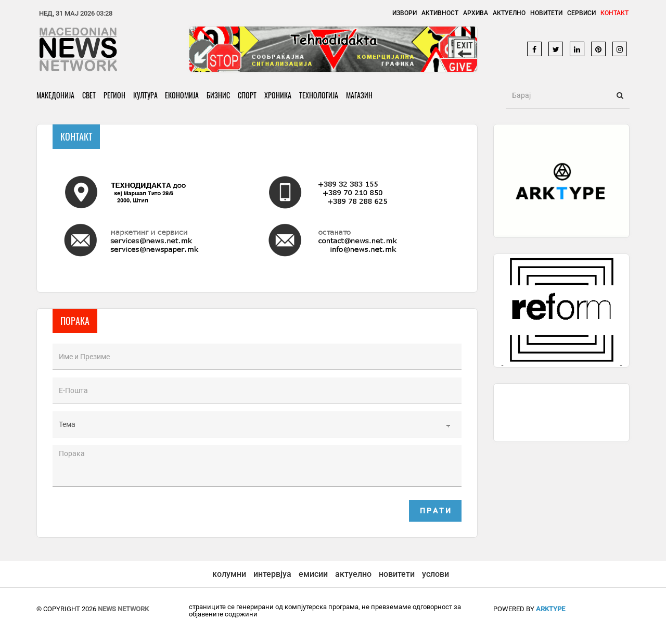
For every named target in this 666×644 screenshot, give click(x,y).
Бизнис (219, 95)
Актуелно (509, 13)
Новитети (546, 13)
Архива (476, 13)
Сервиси (581, 13)
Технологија (319, 95)
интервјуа (272, 574)
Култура (145, 95)
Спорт (248, 95)
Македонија (55, 95)
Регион (114, 95)
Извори (405, 13)
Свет (89, 95)
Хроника (278, 95)
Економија (182, 95)
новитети (397, 574)
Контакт (614, 13)
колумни (229, 574)
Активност (440, 13)
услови (436, 574)
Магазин (360, 95)
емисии (313, 574)
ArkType (550, 609)
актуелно (353, 574)
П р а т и (435, 511)
